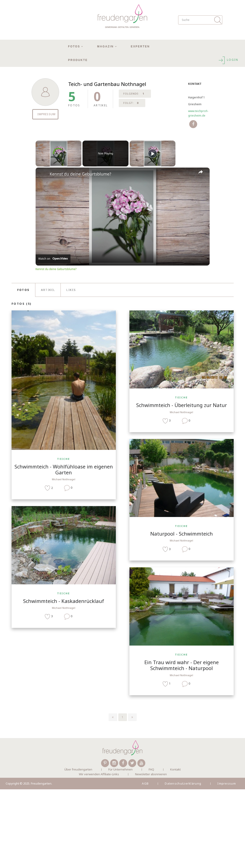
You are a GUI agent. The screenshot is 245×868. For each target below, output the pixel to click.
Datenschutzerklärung (183, 783)
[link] (43, 175)
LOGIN (228, 60)
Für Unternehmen (120, 769)
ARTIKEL (48, 290)
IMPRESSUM (46, 114)
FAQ (151, 769)
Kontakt (175, 769)
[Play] (153, 154)
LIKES (71, 290)
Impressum (227, 783)
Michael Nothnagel (64, 479)
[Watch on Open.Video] (53, 259)
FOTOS (23, 290)
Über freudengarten (78, 769)
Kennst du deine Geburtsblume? (80, 174)
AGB (145, 783)
